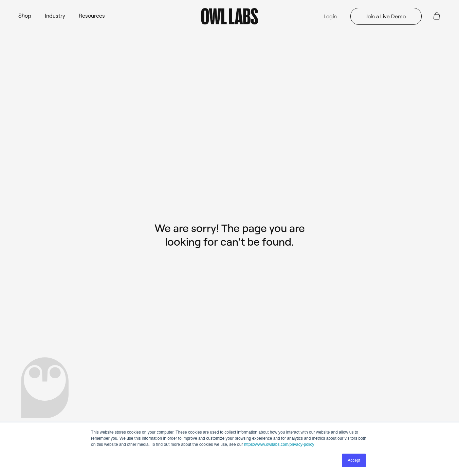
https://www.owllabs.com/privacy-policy (279, 444)
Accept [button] (354, 460)
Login (330, 16)
